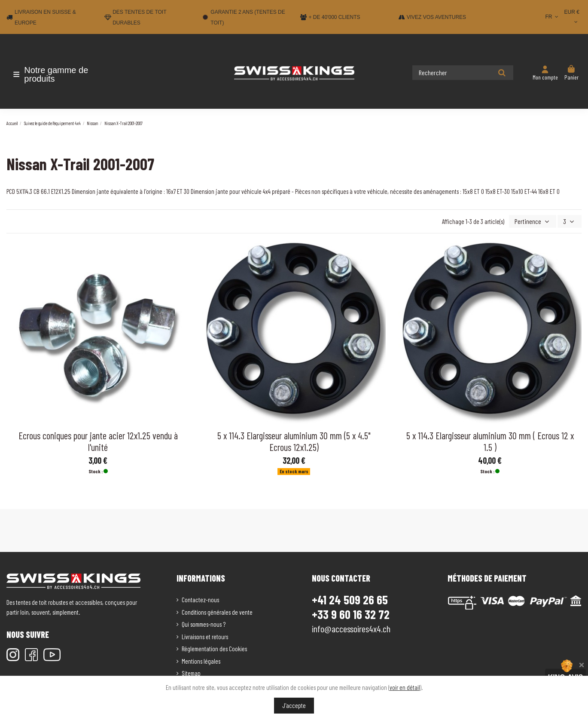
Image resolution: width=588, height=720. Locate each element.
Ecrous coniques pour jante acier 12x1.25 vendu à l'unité (98, 440)
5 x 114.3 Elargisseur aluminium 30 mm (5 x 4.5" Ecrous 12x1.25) (294, 440)
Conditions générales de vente (217, 611)
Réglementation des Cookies (214, 648)
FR (553, 17)
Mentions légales (201, 660)
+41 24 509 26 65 (350, 599)
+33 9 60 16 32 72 (351, 614)
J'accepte (294, 705)
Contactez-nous (200, 599)
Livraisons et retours (205, 636)
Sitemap (191, 672)
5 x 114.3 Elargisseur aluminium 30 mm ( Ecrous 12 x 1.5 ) (490, 440)
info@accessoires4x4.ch (351, 628)
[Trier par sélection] (536, 221)
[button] (57, 74)
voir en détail (405, 687)
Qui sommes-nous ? (204, 623)
